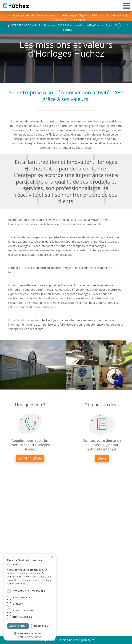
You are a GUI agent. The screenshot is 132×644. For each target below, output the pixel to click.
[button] (30, 633)
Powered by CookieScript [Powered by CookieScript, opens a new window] (30, 637)
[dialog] (30, 597)
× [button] (52, 558)
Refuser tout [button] (42, 626)
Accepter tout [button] (18, 626)
